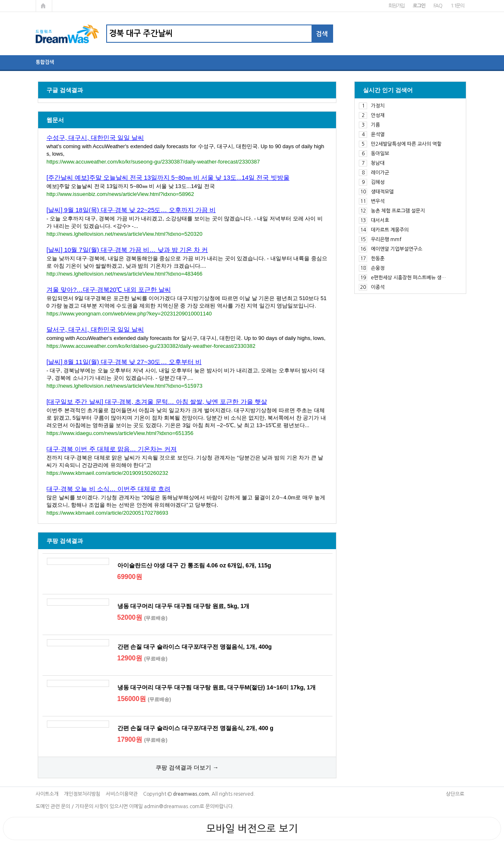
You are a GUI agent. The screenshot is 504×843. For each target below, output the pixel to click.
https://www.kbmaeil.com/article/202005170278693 (107, 513)
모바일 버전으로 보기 (252, 828)
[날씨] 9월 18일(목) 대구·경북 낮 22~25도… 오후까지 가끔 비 (131, 210)
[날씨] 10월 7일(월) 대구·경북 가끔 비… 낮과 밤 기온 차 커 (127, 250)
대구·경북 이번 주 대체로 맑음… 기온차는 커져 (112, 449)
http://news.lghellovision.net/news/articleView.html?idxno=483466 (124, 274)
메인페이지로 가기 (44, 6)
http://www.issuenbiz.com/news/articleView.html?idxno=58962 (120, 194)
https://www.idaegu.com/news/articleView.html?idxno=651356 (120, 433)
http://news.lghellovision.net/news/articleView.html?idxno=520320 (124, 234)
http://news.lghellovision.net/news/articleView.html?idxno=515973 (124, 386)
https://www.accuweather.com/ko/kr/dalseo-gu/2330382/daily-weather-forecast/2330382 (151, 346)
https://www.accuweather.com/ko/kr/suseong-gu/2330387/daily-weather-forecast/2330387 (153, 162)
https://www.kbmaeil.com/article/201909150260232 (107, 473)
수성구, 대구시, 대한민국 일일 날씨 (95, 138)
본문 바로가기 (0, 0)
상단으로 (455, 794)
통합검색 (45, 62)
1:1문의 (457, 6)
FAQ (438, 6)
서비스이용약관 (122, 794)
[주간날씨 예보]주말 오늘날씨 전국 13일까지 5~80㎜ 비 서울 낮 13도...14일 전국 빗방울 (168, 177)
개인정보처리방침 (82, 794)
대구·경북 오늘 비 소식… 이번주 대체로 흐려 (108, 489)
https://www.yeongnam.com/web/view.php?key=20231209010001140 (129, 314)
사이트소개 (47, 794)
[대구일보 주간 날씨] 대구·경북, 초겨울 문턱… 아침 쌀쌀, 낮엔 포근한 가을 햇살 (157, 402)
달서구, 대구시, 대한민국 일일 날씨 (95, 329)
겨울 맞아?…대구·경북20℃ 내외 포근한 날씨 (109, 290)
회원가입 (396, 6)
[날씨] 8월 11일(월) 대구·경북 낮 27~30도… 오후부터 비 (124, 362)
